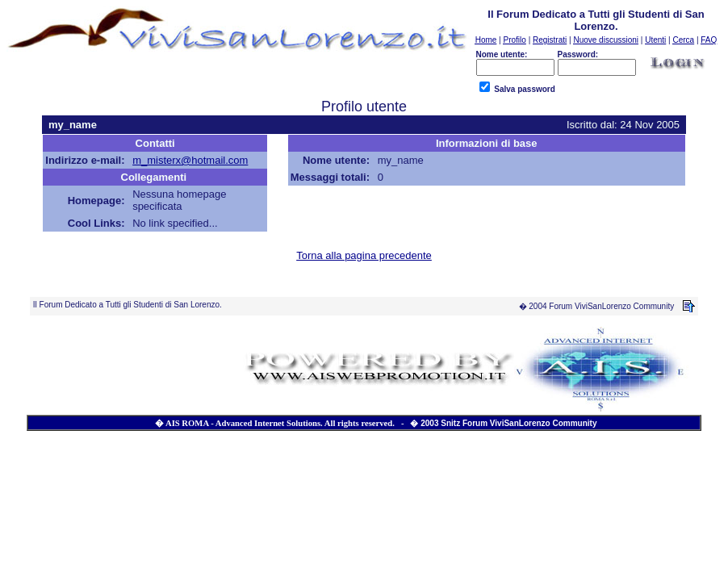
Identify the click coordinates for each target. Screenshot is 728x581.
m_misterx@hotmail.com (190, 160)
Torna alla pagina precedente (364, 255)
